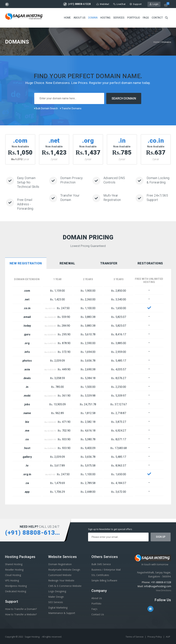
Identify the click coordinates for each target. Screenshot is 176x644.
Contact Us (98, 614)
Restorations (150, 263)
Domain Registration (60, 564)
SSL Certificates (100, 575)
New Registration (26, 263)
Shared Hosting (14, 564)
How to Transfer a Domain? (21, 609)
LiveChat (119, 4)
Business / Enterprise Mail (106, 570)
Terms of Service (135, 637)
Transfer (109, 263)
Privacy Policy (155, 637)
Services (119, 18)
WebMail (103, 4)
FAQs (146, 18)
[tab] (26, 264)
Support (136, 4)
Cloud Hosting (13, 575)
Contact (157, 18)
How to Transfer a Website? (21, 614)
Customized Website (60, 575)
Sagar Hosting (32, 637)
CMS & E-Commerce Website (65, 586)
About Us (80, 18)
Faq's (94, 609)
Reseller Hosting (14, 570)
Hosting (105, 18)
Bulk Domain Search (46, 108)
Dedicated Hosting (16, 591)
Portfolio (134, 18)
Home (67, 18)
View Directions (164, 590)
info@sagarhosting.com (158, 586)
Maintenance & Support (62, 613)
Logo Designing (57, 591)
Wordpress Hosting (16, 586)
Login (154, 4)
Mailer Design (56, 597)
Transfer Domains (71, 108)
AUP (168, 637)
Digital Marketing (58, 608)
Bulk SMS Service (101, 564)
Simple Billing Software (104, 580)
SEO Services (56, 602)
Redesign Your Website (61, 580)
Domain (93, 18)
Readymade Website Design (64, 570)
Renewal (67, 263)
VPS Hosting (12, 580)
